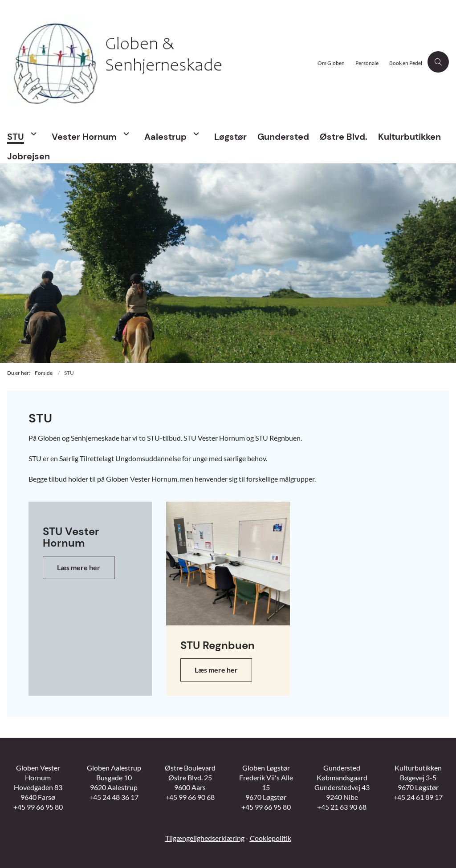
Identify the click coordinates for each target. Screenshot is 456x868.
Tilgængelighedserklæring (205, 838)
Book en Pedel (406, 63)
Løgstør (230, 137)
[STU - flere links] (33, 134)
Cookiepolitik (271, 838)
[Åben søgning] (438, 62)
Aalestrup (165, 137)
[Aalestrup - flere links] (195, 134)
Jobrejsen (28, 156)
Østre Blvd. (344, 137)
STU (16, 137)
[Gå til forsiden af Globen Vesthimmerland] (156, 62)
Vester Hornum (84, 137)
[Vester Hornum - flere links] (125, 134)
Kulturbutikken (409, 137)
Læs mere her (79, 567)
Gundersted (283, 137)
